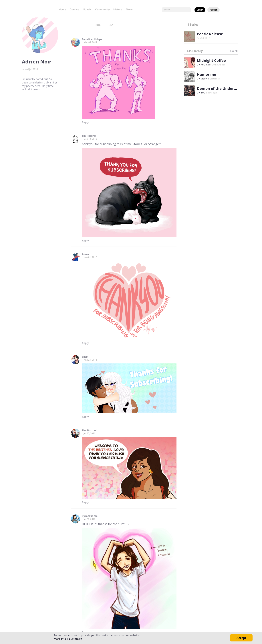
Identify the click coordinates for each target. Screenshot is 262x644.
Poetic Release (210, 34)
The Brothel (89, 430)
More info (60, 639)
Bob (203, 92)
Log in (200, 10)
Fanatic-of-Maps (92, 39)
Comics (74, 9)
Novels (87, 9)
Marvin (205, 78)
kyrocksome (90, 516)
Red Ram (206, 64)
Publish (214, 10)
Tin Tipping (89, 136)
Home (62, 9)
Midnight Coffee (211, 60)
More (130, 9)
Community (102, 9)
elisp (85, 357)
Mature (118, 9)
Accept (241, 638)
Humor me (207, 74)
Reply (85, 122)
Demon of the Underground (222, 88)
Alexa (85, 254)
